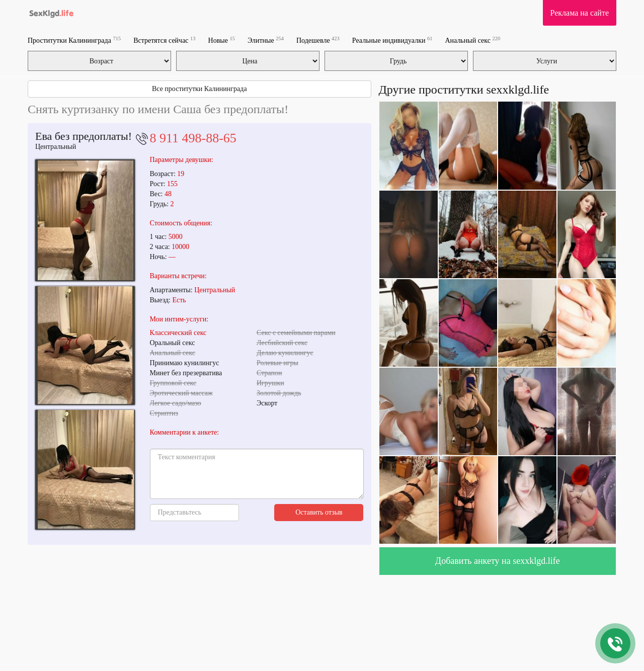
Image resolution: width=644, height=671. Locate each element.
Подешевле (318, 40)
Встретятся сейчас (164, 40)
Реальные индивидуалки (392, 40)
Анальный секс (472, 40)
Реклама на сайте (580, 13)
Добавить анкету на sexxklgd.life (498, 561)
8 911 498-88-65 (193, 138)
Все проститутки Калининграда (199, 89)
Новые (222, 40)
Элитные (266, 40)
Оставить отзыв (319, 512)
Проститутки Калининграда (74, 40)
